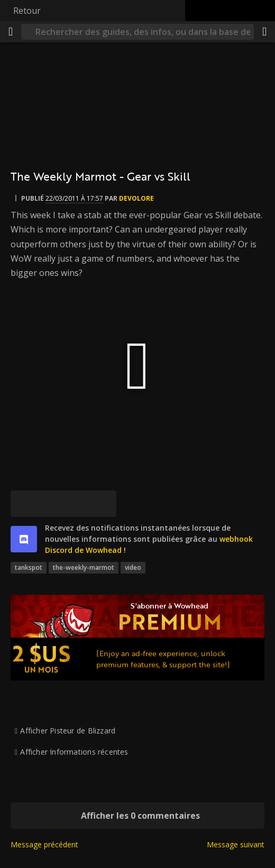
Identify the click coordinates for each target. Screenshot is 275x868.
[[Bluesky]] (24, 504)
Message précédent (44, 844)
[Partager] (264, 32)
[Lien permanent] (103, 504)
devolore (136, 198)
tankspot (29, 567)
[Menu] (11, 32)
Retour (27, 11)
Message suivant (236, 844)
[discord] (24, 539)
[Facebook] (50, 504)
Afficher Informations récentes (74, 752)
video (133, 567)
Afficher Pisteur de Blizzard (68, 731)
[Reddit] (77, 504)
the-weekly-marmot (84, 567)
